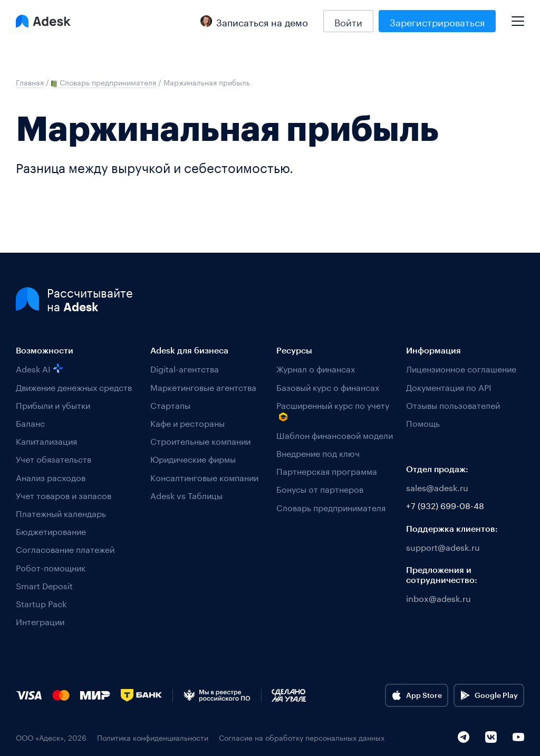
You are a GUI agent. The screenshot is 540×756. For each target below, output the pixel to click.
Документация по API (449, 386)
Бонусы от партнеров (320, 488)
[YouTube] (518, 737)
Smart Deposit (44, 585)
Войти (348, 21)
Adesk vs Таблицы (186, 495)
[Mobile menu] (518, 17)
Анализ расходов (51, 477)
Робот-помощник (51, 567)
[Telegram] (464, 737)
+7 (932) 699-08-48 (445, 505)
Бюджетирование (51, 530)
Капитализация (46, 440)
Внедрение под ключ (318, 452)
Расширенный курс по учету (333, 410)
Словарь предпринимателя (331, 507)
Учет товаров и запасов (64, 495)
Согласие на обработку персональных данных (302, 737)
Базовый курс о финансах (328, 386)
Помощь (423, 422)
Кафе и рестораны (187, 422)
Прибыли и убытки (53, 404)
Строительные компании (200, 440)
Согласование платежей (65, 548)
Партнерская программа (327, 470)
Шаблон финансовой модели (335, 434)
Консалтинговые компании (204, 477)
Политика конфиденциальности (153, 737)
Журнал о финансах (316, 368)
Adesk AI (39, 368)
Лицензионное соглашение (461, 368)
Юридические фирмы (193, 458)
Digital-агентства (185, 368)
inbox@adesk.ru (438, 597)
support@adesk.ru (443, 546)
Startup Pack (41, 603)
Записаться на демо (254, 21)
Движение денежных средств (74, 386)
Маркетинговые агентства (203, 386)
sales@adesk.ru (437, 487)
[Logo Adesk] (43, 21)
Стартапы (170, 404)
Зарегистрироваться (437, 21)
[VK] (491, 737)
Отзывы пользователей (453, 404)
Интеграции (40, 621)
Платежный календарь (61, 513)
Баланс (30, 422)
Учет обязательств (54, 458)
